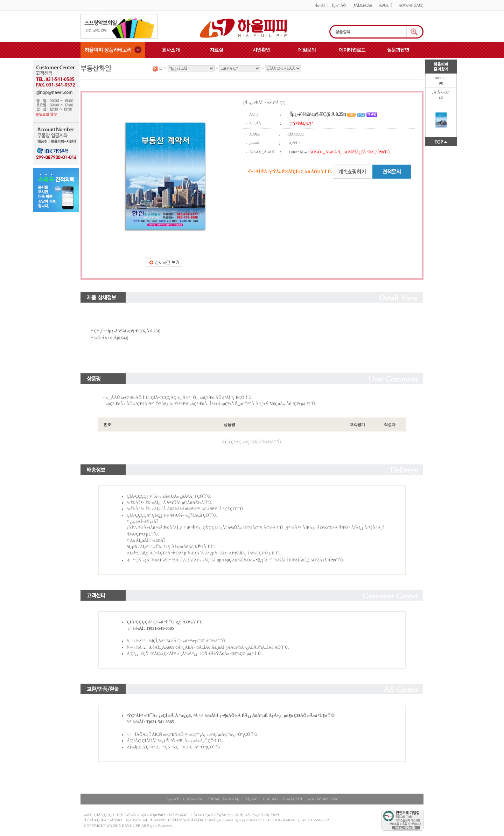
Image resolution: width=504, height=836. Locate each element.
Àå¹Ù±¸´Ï (385, 5)
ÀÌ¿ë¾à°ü (194, 799)
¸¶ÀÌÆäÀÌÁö (362, 5)
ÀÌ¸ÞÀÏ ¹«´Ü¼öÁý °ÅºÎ (284, 799)
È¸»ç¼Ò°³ (173, 799)
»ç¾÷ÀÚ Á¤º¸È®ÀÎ (323, 799)
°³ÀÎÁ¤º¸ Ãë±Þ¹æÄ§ (223, 799)
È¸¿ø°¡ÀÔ (338, 5)
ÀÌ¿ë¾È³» (253, 799)
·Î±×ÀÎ (320, 5)
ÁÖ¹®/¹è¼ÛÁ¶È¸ (411, 5)
